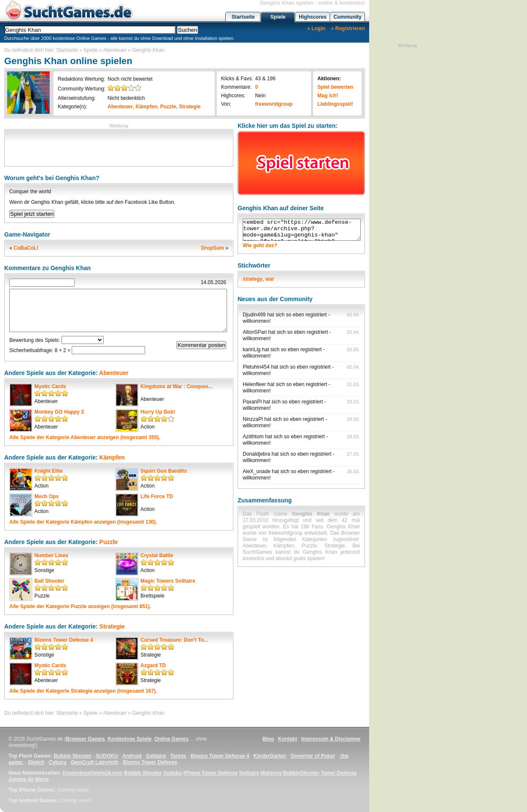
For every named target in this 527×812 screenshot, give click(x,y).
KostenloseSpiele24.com (92, 773)
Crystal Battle (157, 555)
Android (132, 756)
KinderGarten (270, 756)
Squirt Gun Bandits (164, 471)
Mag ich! (328, 96)
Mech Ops (46, 496)
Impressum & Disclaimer (331, 739)
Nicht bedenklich (126, 98)
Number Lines (51, 555)
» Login (316, 28)
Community (348, 17)
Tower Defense (339, 773)
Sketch (36, 762)
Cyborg (58, 762)
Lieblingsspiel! (335, 104)
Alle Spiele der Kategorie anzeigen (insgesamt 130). (83, 522)
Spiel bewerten (335, 87)
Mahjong (271, 773)
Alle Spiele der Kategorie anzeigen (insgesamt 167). (83, 691)
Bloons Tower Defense (150, 762)
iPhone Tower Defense (210, 773)
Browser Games (85, 739)
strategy (253, 279)
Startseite (243, 17)
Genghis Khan (149, 50)
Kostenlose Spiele (130, 739)
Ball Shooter (49, 581)
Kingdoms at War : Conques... (177, 386)
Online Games (172, 739)
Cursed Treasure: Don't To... (174, 640)
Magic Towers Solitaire (168, 581)
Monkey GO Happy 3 (59, 412)
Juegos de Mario (29, 779)
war (270, 279)
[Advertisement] (119, 147)
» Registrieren (348, 28)
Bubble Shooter (72, 756)
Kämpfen (147, 107)
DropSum (213, 248)
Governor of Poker (313, 756)
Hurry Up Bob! (158, 412)
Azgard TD (153, 665)
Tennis (178, 756)
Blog (268, 739)
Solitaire (156, 756)
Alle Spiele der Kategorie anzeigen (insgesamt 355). (85, 437)
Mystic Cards (50, 386)
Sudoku (173, 773)
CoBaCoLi (26, 248)
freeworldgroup (274, 104)
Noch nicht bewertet (130, 79)
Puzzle (168, 107)
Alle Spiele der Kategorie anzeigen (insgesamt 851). (80, 606)
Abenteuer (115, 50)
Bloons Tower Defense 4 (64, 640)
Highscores (313, 17)
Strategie (190, 107)
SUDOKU (107, 756)
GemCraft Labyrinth (95, 762)
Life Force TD (157, 496)
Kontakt (287, 739)
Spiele (278, 17)
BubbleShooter (301, 773)
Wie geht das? (260, 245)
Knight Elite (49, 471)
